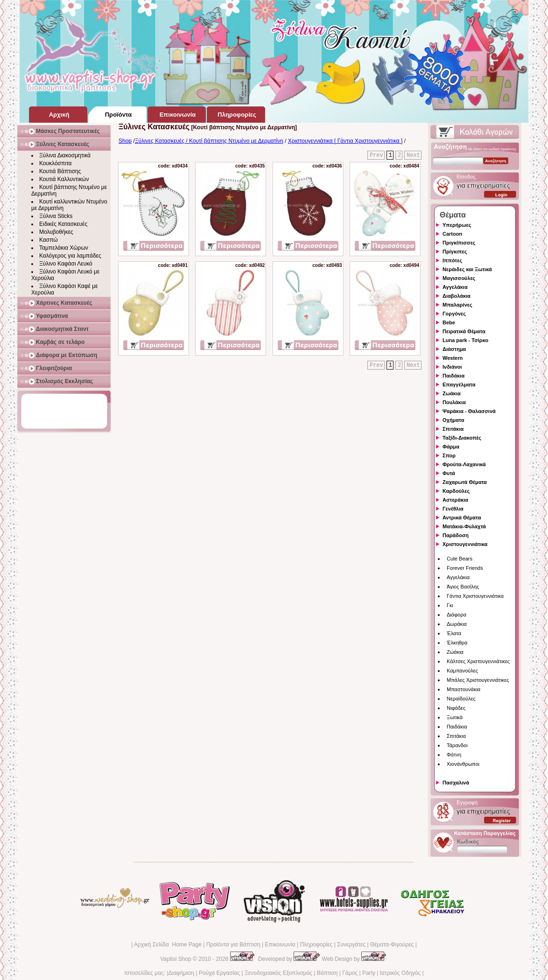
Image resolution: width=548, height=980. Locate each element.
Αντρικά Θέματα (462, 518)
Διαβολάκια (457, 296)
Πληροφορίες (316, 945)
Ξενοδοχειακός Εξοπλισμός (278, 973)
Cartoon (452, 234)
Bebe (449, 322)
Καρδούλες (456, 491)
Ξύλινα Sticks (56, 216)
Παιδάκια (453, 376)
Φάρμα (451, 447)
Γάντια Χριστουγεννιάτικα (475, 596)
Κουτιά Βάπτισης (60, 171)
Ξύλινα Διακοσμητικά (65, 155)
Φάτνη (454, 755)
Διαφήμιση (181, 973)
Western (453, 358)
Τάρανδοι (457, 745)
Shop (125, 141)
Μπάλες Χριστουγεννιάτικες (478, 680)
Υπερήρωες (457, 225)
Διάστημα (454, 349)
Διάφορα (457, 615)
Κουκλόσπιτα (55, 163)
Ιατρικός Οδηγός (400, 973)
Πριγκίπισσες (459, 243)
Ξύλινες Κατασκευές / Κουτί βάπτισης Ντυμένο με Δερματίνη (209, 141)
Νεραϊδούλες (461, 699)
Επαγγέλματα (459, 385)
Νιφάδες (456, 708)
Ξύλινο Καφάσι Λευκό (66, 264)
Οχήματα (453, 420)
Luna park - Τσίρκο (465, 340)
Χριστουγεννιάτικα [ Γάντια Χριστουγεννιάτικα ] (345, 141)
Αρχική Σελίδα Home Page (168, 945)
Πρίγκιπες (455, 252)
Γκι (450, 605)
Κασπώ (49, 240)
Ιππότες (452, 260)
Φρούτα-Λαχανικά (464, 464)
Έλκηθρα (457, 643)
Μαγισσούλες (459, 278)
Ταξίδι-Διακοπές (462, 438)
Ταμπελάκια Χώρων (64, 248)
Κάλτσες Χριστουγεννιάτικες (478, 661)
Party (369, 973)
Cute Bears (460, 559)
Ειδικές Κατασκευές (63, 224)
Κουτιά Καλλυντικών (64, 179)
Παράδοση (456, 535)
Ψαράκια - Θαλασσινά (469, 411)
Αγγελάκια (455, 287)
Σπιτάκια (453, 429)
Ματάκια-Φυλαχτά (464, 526)
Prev (376, 155)
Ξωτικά (455, 717)
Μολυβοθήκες (56, 232)
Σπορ (449, 455)
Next (413, 155)
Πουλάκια (454, 402)
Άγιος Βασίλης (463, 587)
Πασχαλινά (456, 783)
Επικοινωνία (280, 945)
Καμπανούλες (462, 671)
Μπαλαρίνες (457, 305)
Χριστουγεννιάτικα (465, 544)
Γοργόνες (454, 314)
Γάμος (350, 973)
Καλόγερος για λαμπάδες (70, 256)
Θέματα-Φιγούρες (392, 945)
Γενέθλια (453, 509)
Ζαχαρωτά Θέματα (465, 482)
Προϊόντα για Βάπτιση (233, 945)
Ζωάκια (452, 393)
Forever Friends (465, 568)
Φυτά (449, 473)
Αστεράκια (455, 500)
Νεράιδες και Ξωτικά (467, 269)
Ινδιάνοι (452, 367)
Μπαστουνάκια (464, 689)
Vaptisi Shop (176, 959)
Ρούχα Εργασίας (219, 973)
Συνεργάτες (351, 945)
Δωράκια (457, 624)
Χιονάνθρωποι (463, 764)
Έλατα (454, 633)
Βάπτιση (327, 973)
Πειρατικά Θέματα (464, 331)
